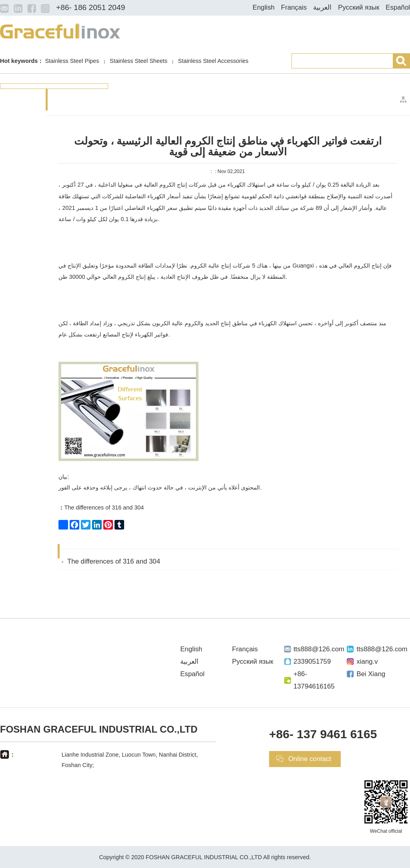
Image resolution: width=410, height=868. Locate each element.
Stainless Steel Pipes (72, 61)
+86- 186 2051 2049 (90, 7)
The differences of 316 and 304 (101, 508)
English (264, 7)
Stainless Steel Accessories (213, 61)
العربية (322, 7)
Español (398, 7)
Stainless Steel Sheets (139, 61)
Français (294, 7)
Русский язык (359, 7)
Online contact (310, 759)
